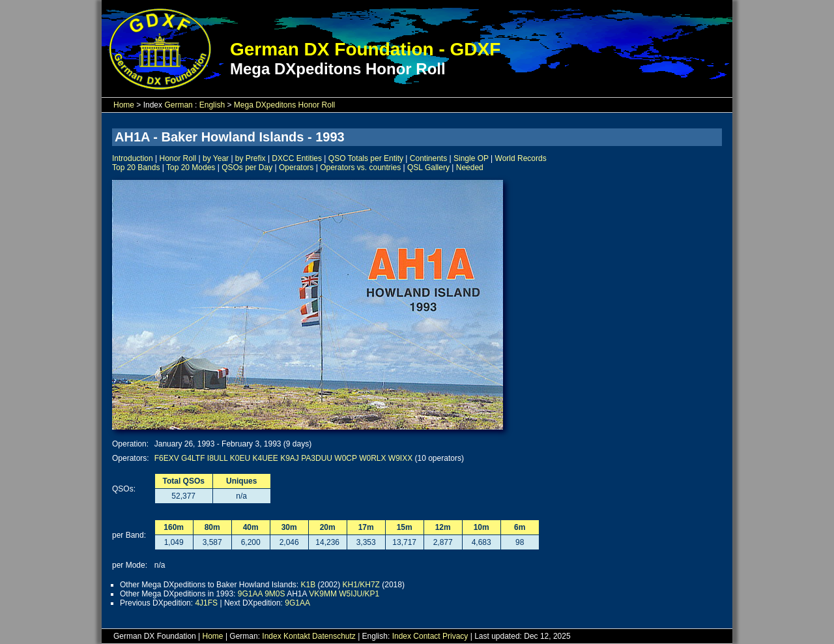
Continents (428, 158)
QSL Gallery (428, 168)
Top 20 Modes (191, 168)
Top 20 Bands (136, 168)
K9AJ (290, 458)
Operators (296, 168)
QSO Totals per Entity (366, 158)
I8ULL (218, 458)
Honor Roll (178, 158)
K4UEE (265, 458)
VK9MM (323, 594)
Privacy (455, 636)
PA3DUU (317, 458)
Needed (470, 168)
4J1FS (206, 603)
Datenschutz (334, 636)
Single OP (471, 158)
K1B (308, 585)
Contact (426, 636)
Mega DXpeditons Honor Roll (284, 105)
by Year (216, 158)
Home (124, 105)
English (212, 105)
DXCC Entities (297, 158)
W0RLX (372, 458)
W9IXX (400, 458)
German (178, 105)
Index (271, 636)
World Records (521, 158)
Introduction (133, 158)
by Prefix (251, 158)
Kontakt (297, 636)
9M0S (275, 594)
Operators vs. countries (360, 168)
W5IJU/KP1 (359, 594)
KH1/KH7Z (361, 585)
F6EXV (167, 458)
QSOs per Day (247, 168)
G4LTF (193, 458)
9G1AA (250, 594)
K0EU (240, 458)
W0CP (345, 458)
